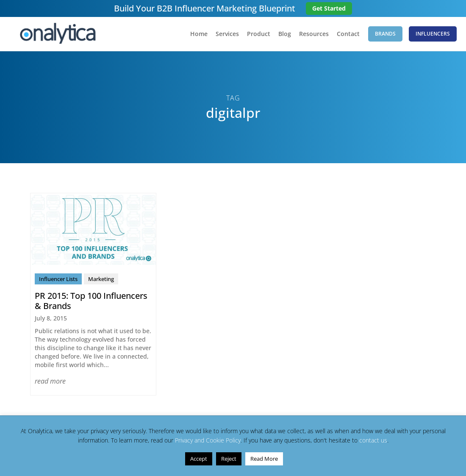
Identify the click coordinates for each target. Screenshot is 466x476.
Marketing (101, 279)
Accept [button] (199, 459)
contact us (373, 440)
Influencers (433, 34)
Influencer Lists (58, 279)
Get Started (329, 8)
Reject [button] (229, 459)
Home (199, 34)
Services (227, 34)
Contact (348, 34)
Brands (385, 34)
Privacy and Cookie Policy (208, 440)
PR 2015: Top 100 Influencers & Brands (91, 301)
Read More (264, 459)
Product (259, 34)
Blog (285, 34)
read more (50, 381)
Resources (314, 34)
